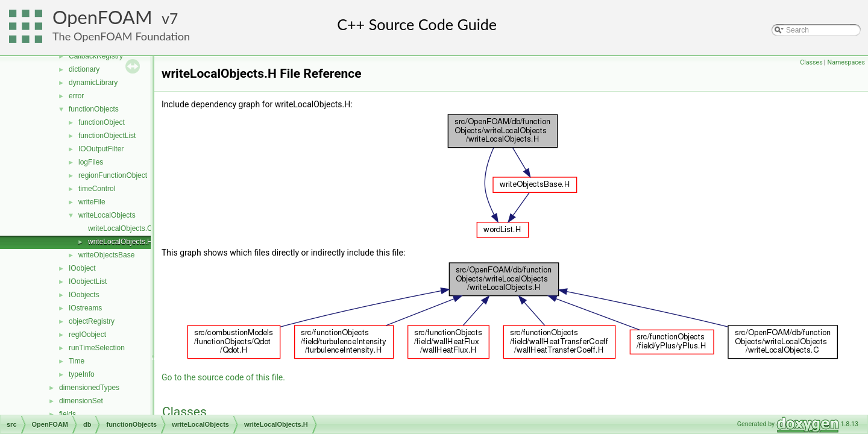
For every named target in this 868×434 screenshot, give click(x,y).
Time (77, 361)
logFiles (91, 162)
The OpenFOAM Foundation (121, 36)
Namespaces (846, 62)
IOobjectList (88, 281)
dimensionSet (81, 401)
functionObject (102, 122)
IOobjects (84, 295)
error (76, 96)
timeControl (97, 189)
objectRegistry (92, 321)
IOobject (82, 268)
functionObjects (94, 109)
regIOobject (87, 335)
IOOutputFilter (101, 149)
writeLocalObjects (107, 215)
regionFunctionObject (113, 175)
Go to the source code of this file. (223, 377)
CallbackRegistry (96, 56)
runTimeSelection (97, 348)
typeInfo (82, 374)
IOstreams (85, 308)
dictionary (84, 69)
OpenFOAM (102, 17)
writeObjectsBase (106, 255)
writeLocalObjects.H (120, 242)
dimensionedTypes (89, 388)
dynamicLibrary (93, 83)
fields (68, 414)
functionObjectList (107, 136)
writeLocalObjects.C (120, 228)
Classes (811, 62)
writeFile (92, 202)
